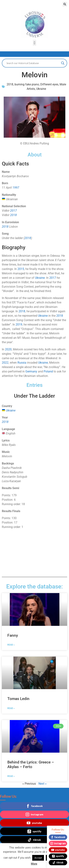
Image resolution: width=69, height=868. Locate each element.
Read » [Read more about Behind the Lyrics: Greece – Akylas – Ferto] (11, 776)
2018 (10, 84)
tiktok (34, 840)
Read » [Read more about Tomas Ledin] (11, 708)
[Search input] (33, 63)
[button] (65, 4)
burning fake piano (27, 84)
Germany (31, 371)
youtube (34, 823)
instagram (34, 814)
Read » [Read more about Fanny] (11, 645)
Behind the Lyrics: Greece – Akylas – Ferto (31, 764)
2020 (8, 349)
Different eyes (49, 84)
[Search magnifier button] (63, 63)
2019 (19, 325)
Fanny (13, 635)
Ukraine (41, 89)
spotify (34, 831)
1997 (16, 188)
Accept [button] (38, 858)
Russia (22, 363)
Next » (43, 784)
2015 (21, 269)
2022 (5, 363)
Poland (48, 371)
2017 (13, 211)
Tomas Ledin (18, 699)
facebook (34, 806)
